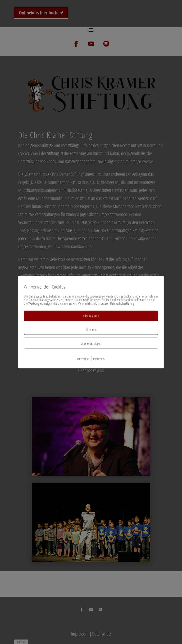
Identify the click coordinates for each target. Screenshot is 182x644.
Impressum (99, 359)
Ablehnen (91, 329)
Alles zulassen (91, 316)
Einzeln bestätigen (91, 343)
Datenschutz (83, 359)
